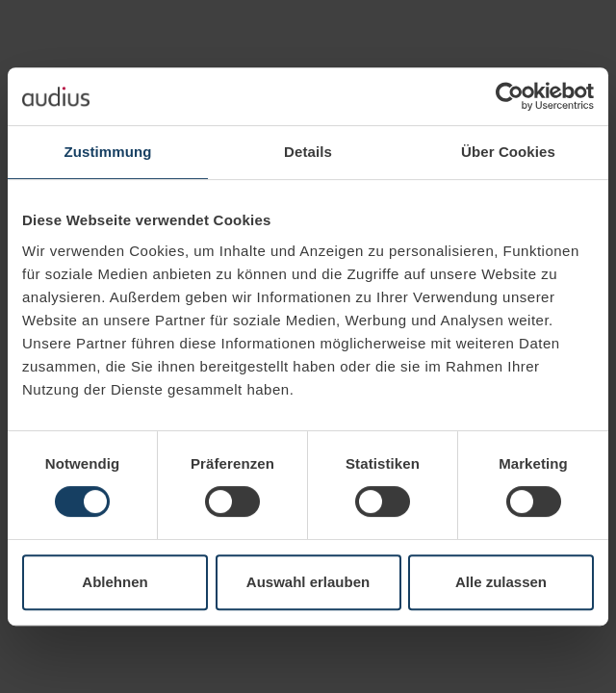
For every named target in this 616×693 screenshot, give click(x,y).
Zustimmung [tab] (108, 152)
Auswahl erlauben (308, 582)
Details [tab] (308, 152)
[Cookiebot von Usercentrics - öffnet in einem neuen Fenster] (510, 96)
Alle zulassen (501, 582)
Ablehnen (115, 582)
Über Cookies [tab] (508, 152)
